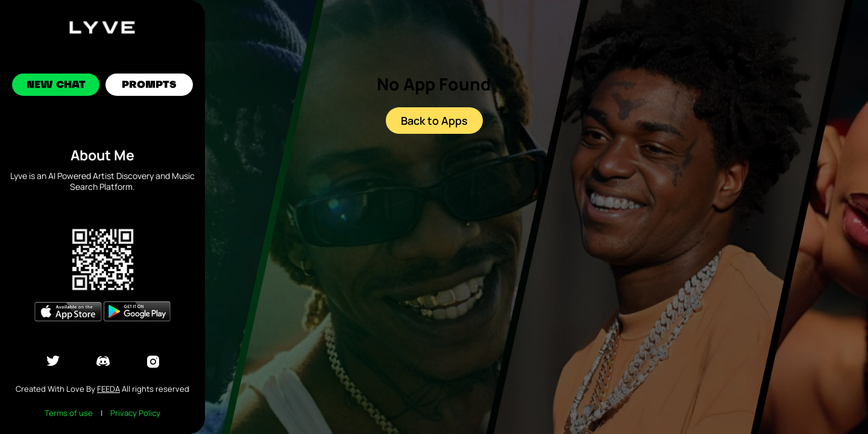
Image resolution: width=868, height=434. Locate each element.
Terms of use (69, 413)
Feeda (108, 389)
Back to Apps (434, 121)
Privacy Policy (135, 413)
